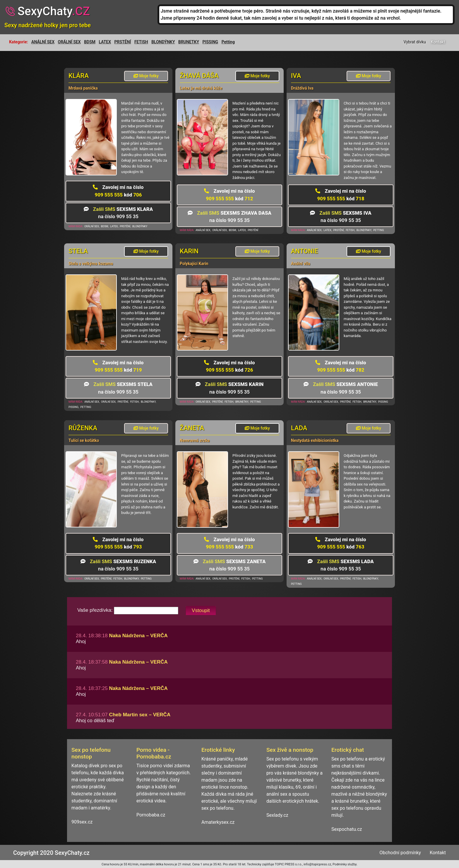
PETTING (379, 230)
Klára (79, 76)
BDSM (90, 42)
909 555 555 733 (229, 543)
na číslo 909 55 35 (118, 213)
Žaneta (192, 428)
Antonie (304, 251)
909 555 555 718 (341, 195)
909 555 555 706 (118, 191)
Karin (189, 251)
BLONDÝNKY (163, 42)
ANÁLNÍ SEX (43, 42)
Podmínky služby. (345, 864)
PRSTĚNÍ (123, 42)
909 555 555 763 (341, 543)
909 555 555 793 (118, 543)
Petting (228, 42)
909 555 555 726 (229, 366)
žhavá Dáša (199, 76)
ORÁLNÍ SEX (69, 42)
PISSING (210, 42)
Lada (299, 428)
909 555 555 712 (229, 195)
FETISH (141, 42)
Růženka (83, 428)
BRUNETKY (189, 42)
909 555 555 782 (341, 366)
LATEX (105, 42)
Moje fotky (146, 76)
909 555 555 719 (118, 366)
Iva (296, 76)
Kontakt (438, 42)
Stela (78, 251)
